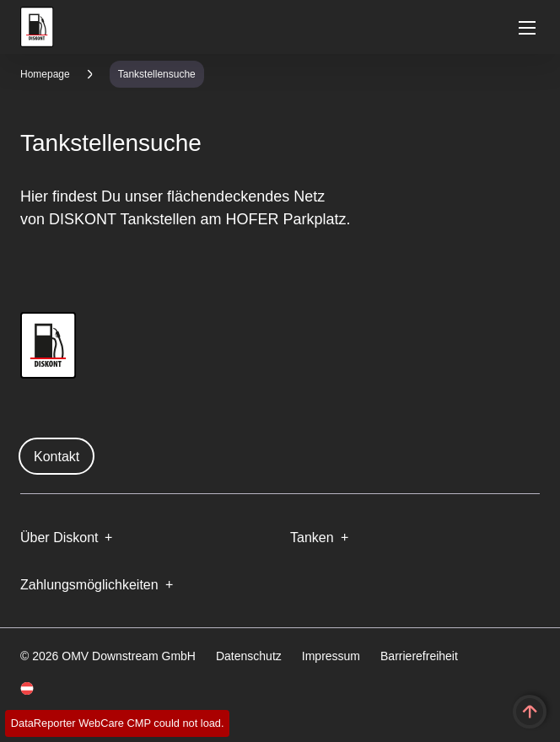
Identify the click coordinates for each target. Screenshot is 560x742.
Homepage (45, 74)
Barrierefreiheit (419, 656)
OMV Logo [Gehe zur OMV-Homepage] (37, 27)
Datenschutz (249, 656)
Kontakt (57, 457)
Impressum (331, 656)
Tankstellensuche (157, 74)
